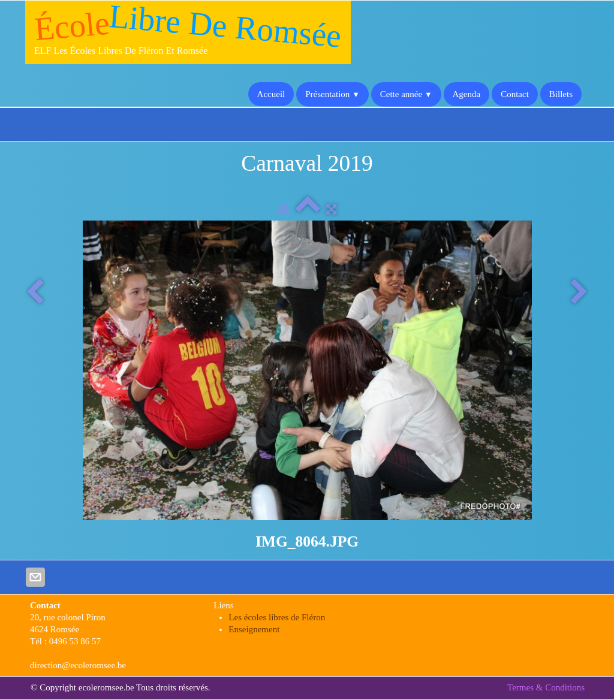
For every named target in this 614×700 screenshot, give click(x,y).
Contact (515, 94)
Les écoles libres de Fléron (277, 617)
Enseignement (254, 629)
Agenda (467, 94)
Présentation (332, 94)
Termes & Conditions (546, 687)
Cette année (406, 94)
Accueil (271, 94)
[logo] (188, 32)
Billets (561, 94)
